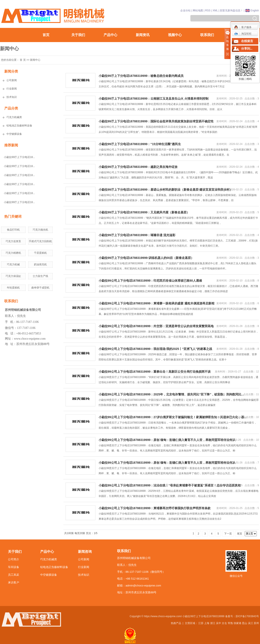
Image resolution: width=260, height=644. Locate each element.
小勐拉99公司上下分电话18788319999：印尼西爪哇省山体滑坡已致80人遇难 (150, 281)
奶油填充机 (40, 264)
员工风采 (14, 575)
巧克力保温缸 (13, 276)
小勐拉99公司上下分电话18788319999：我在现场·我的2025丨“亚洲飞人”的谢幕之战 (155, 349)
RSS (208, 11)
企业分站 (185, 11)
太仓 (224, 623)
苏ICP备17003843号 (247, 616)
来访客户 (14, 582)
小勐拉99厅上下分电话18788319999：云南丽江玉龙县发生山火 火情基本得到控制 (154, 99)
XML (215, 11)
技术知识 (12, 97)
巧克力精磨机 (13, 253)
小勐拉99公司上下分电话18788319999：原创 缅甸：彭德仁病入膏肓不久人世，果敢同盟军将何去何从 (167, 440)
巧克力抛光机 (40, 230)
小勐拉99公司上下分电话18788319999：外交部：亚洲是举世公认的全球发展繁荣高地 (156, 326)
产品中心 (110, 35)
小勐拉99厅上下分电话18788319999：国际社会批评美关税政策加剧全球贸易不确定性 (156, 121)
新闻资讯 (143, 35)
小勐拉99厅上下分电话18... (19, 157)
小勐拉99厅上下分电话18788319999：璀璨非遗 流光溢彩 (137, 235)
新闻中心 (35, 60)
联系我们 (207, 35)
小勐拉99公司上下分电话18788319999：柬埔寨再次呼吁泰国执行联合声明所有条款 (155, 508)
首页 (46, 35)
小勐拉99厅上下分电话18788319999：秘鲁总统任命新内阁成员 (141, 76)
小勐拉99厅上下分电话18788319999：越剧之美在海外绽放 (138, 167)
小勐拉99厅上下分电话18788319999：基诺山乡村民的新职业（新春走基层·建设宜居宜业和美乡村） (166, 190)
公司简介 (14, 559)
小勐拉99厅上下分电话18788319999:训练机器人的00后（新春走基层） (146, 258)
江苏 (201, 623)
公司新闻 (12, 80)
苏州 (256, 623)
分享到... (247, 49)
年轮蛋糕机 (13, 288)
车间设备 (14, 567)
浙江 (213, 623)
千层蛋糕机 (40, 253)
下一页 (228, 534)
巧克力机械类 (14, 117)
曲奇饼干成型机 (40, 288)
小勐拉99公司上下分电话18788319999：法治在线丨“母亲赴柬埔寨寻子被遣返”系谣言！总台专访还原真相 (170, 485)
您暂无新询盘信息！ (231, 11)
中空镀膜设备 (14, 134)
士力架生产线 (40, 276)
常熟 (230, 623)
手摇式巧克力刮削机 (40, 241)
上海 (207, 623)
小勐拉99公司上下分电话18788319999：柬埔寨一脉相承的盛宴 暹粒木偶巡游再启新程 (157, 303)
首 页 (23, 60)
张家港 (237, 623)
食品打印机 (13, 230)
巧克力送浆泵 (13, 241)
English (255, 11)
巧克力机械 (13, 264)
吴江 (251, 623)
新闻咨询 (85, 552)
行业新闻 (12, 89)
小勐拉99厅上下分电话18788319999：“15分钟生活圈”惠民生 (140, 144)
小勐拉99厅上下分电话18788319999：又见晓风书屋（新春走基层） (144, 212)
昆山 (245, 623)
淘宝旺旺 (243, 34)
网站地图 (198, 11)
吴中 (219, 623)
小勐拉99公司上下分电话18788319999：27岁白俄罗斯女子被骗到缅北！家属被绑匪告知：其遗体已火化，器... (173, 417)
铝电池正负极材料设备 (19, 126)
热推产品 (176, 623)
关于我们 (78, 35)
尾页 (240, 534)
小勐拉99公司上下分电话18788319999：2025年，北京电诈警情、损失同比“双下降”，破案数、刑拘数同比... (171, 394)
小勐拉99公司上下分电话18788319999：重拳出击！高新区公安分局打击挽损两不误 (155, 372)
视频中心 (175, 35)
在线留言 (247, 41)
